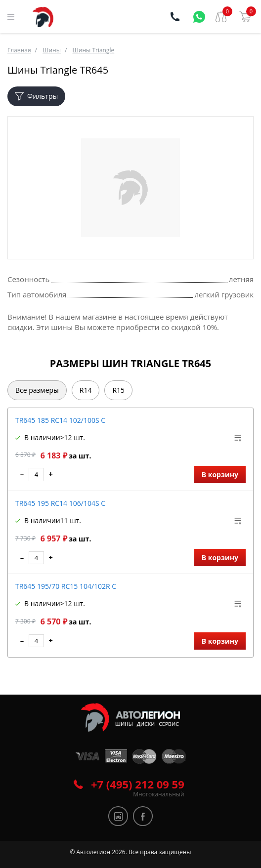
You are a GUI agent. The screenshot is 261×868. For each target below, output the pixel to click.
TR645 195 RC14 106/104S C (60, 503)
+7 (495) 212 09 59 (138, 784)
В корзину (220, 475)
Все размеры (37, 390)
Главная (19, 50)
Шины (52, 50)
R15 (118, 390)
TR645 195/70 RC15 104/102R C (66, 586)
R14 (86, 390)
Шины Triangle (93, 50)
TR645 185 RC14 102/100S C (60, 420)
